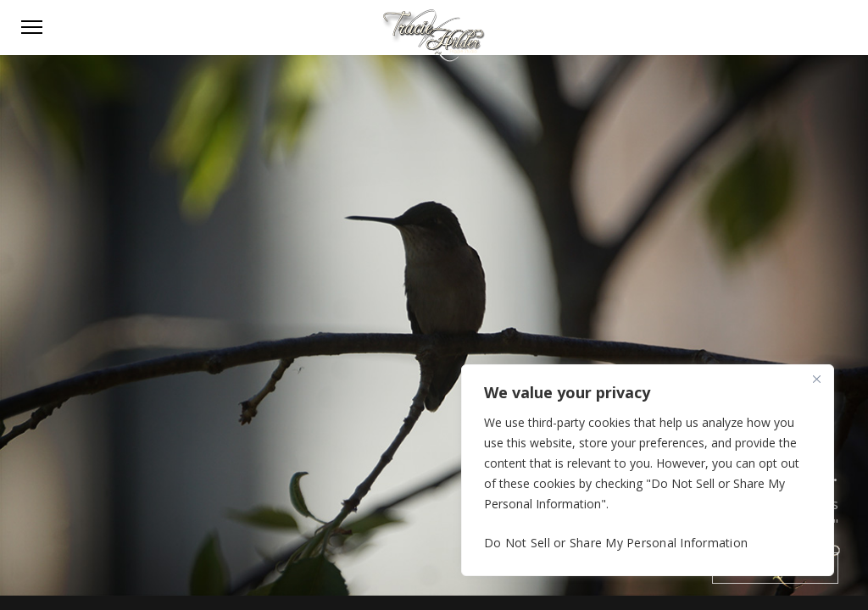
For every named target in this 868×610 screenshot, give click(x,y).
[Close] (816, 379)
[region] (648, 470)
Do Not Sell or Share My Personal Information (616, 543)
